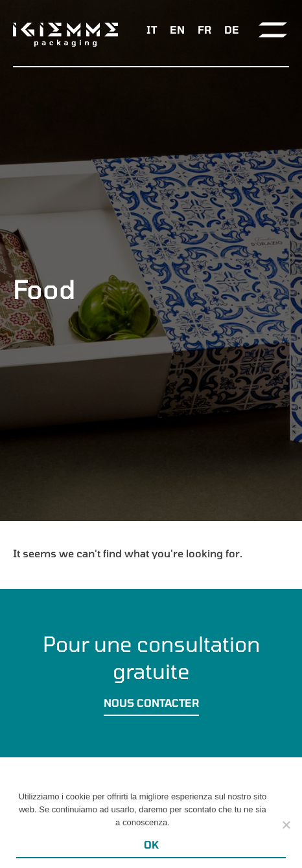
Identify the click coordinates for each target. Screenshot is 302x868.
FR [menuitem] (204, 29)
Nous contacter (151, 703)
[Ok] (286, 825)
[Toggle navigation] (273, 30)
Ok (151, 844)
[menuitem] (152, 29)
